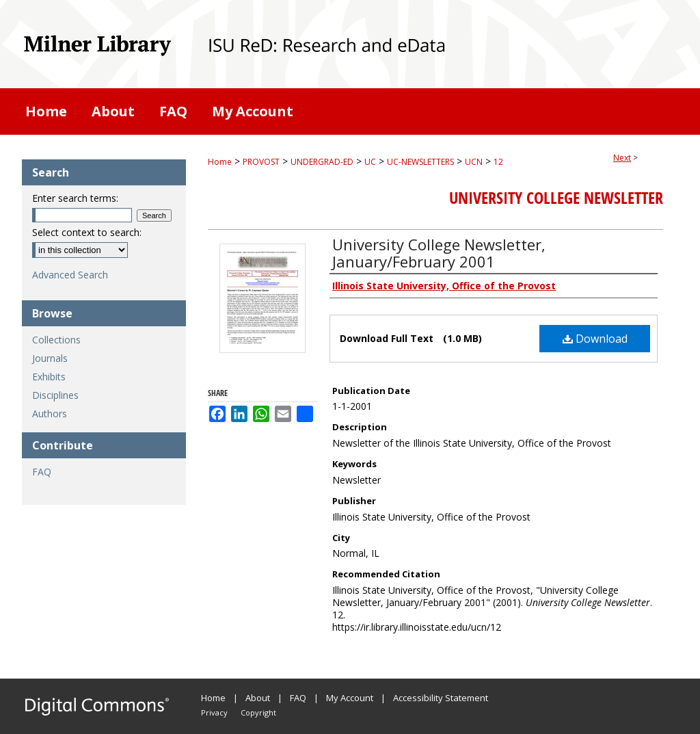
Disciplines (55, 395)
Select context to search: (87, 232)
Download (595, 339)
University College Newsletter (556, 198)
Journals (50, 358)
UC (370, 162)
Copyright (258, 712)
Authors (50, 414)
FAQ (42, 472)
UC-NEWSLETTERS (420, 162)
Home (220, 162)
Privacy (214, 712)
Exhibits (49, 377)
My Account (350, 698)
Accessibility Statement (441, 698)
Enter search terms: (75, 198)
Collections (56, 340)
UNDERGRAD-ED (322, 162)
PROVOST (261, 162)
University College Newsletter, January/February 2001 (439, 253)
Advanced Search (70, 275)
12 (498, 162)
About (258, 698)
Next (622, 158)
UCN (474, 162)
